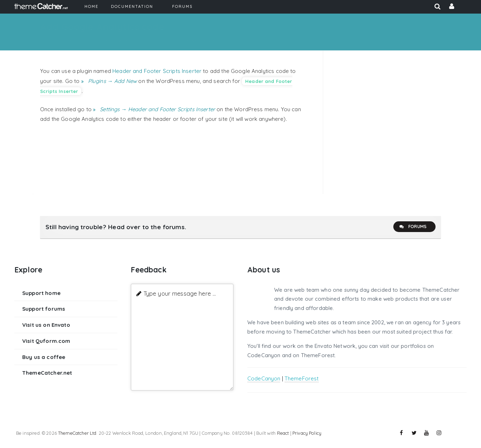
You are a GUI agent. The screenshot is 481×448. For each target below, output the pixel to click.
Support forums (44, 309)
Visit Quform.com (46, 341)
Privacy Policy (307, 433)
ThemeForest (302, 378)
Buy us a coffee (44, 357)
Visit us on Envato (46, 325)
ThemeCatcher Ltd (77, 433)
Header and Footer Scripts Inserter (157, 71)
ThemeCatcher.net (47, 373)
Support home (41, 293)
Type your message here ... (180, 293)
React (283, 433)
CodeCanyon (264, 378)
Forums (413, 227)
